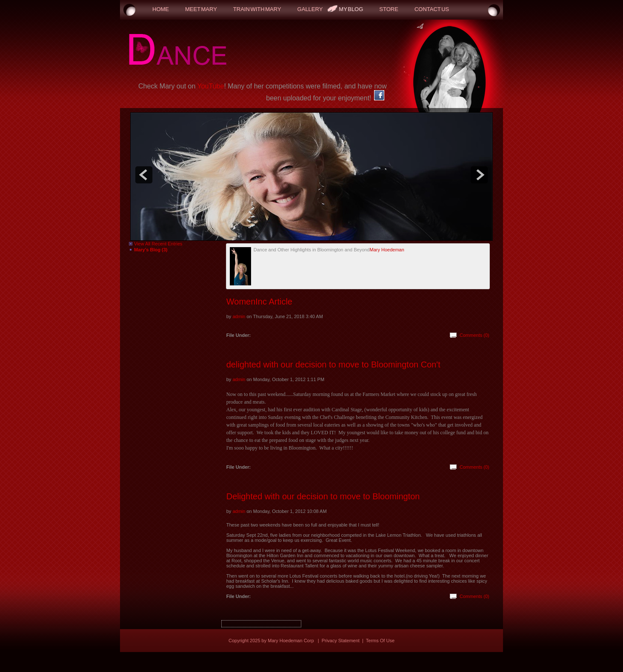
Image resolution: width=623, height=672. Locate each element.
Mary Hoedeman (387, 250)
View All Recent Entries (158, 244)
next (479, 175)
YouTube (211, 86)
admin (239, 316)
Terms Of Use (380, 641)
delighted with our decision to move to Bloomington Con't (333, 364)
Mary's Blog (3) (151, 250)
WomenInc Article (259, 302)
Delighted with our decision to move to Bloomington (323, 496)
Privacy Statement (341, 641)
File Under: (239, 335)
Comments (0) (474, 335)
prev (144, 175)
